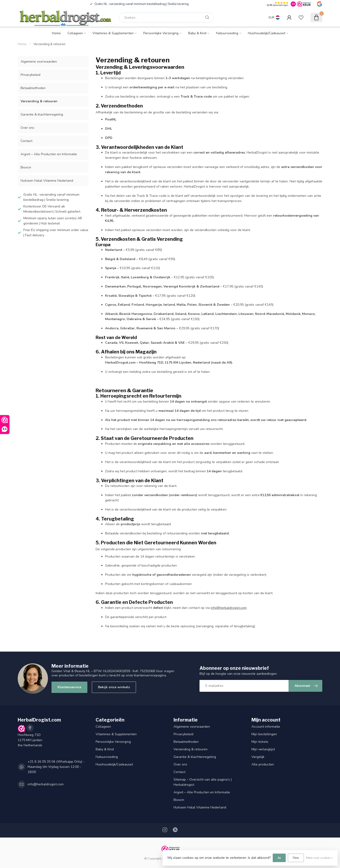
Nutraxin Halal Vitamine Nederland (47, 181)
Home (56, 33)
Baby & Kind (197, 33)
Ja (279, 858)
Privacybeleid (30, 75)
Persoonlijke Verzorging (161, 33)
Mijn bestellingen (264, 734)
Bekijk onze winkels (114, 687)
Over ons (27, 128)
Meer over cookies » (319, 858)
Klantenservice (69, 687)
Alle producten (263, 764)
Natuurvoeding (227, 33)
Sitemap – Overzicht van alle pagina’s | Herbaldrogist (203, 782)
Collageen (75, 33)
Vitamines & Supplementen (113, 33)
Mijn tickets (260, 742)
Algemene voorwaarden (39, 62)
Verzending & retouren (49, 44)
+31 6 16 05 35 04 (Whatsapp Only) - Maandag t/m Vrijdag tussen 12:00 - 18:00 (56, 767)
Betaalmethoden (33, 88)
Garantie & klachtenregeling (42, 114)
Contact (26, 141)
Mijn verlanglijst (263, 749)
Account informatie (266, 727)
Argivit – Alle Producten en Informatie (49, 154)
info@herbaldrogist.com (229, 608)
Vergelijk (258, 757)
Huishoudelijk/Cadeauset (267, 33)
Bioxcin (26, 167)
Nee (296, 858)
